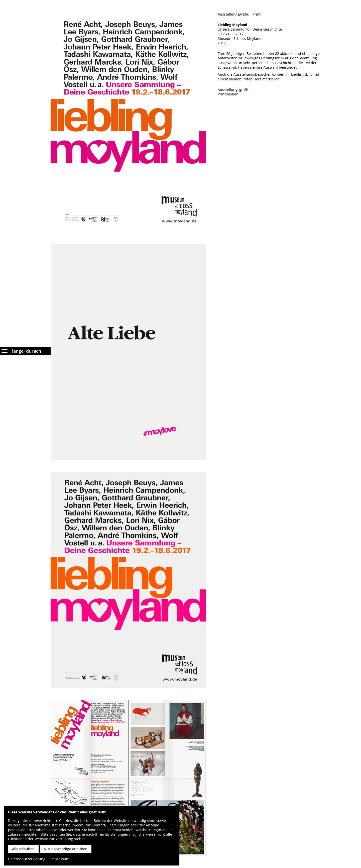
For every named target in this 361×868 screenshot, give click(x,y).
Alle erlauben (23, 849)
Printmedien (228, 94)
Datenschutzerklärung (27, 859)
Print (257, 14)
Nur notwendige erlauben (66, 849)
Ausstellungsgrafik (233, 14)
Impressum (60, 859)
